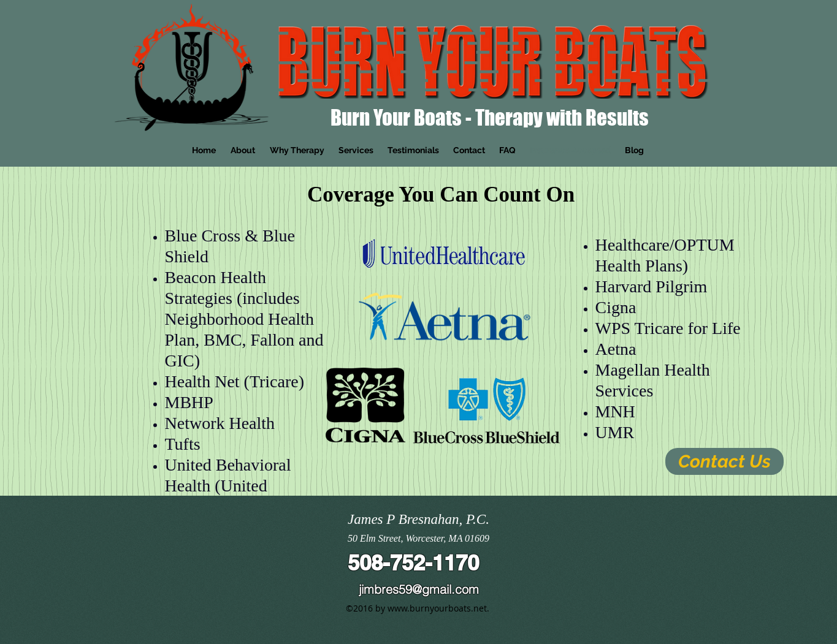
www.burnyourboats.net (437, 608)
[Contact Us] (724, 461)
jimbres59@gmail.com (419, 589)
